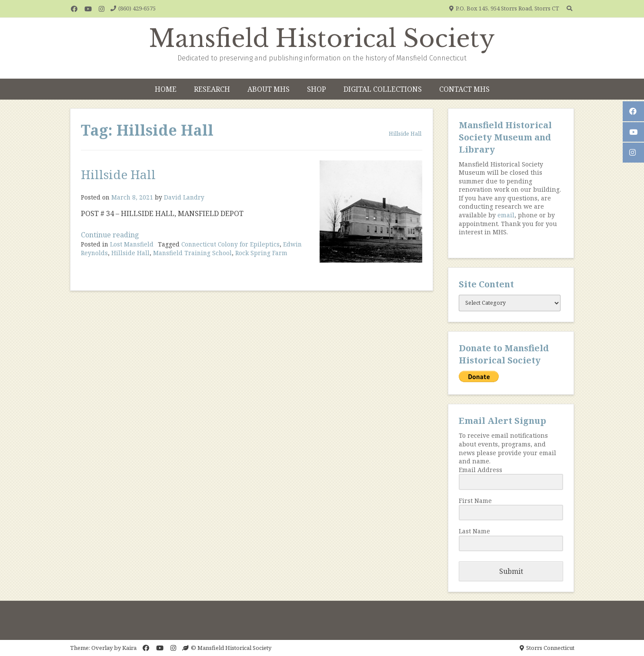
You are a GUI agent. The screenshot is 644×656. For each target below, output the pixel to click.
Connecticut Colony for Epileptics (230, 244)
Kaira (129, 648)
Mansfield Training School (192, 253)
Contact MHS (464, 89)
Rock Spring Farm (261, 253)
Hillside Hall (118, 174)
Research (212, 89)
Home (166, 89)
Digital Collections (383, 89)
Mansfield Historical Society (322, 39)
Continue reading (110, 235)
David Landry (184, 197)
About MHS (269, 89)
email (506, 215)
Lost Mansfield (132, 244)
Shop (317, 89)
